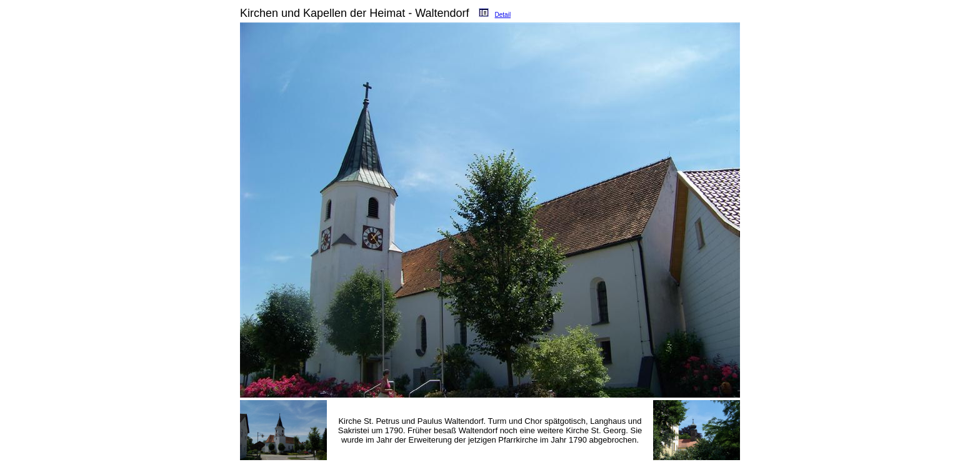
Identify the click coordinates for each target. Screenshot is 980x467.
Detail (503, 15)
